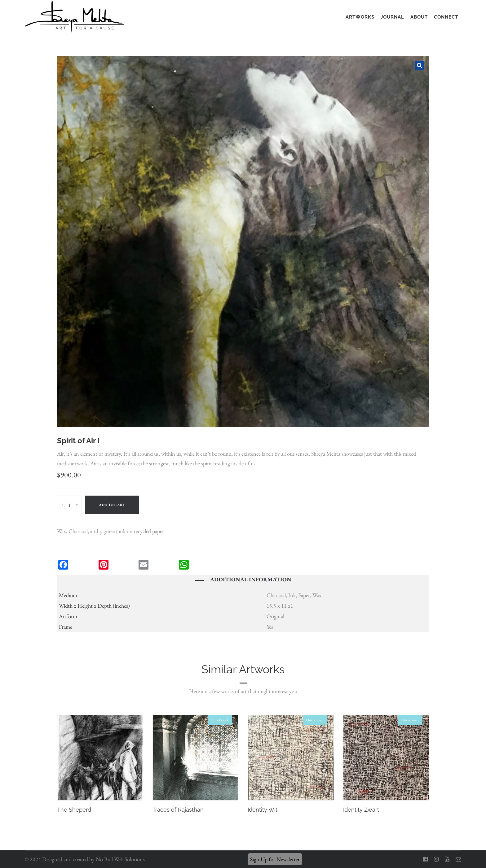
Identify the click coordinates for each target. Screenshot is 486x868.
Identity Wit (263, 810)
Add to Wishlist (132, 726)
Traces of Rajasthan (178, 810)
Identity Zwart (361, 810)
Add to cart (112, 505)
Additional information (251, 579)
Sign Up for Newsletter (275, 859)
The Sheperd (74, 810)
